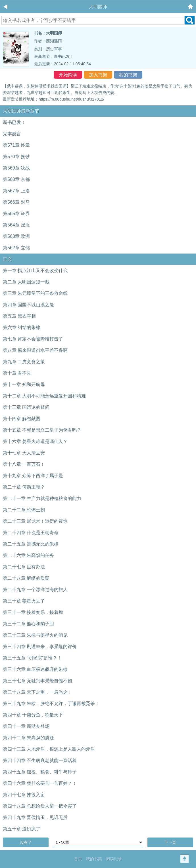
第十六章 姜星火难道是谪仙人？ (35, 441)
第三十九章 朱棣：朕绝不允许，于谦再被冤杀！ (51, 703)
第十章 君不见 (17, 373)
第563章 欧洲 (16, 236)
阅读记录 (114, 859)
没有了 (26, 842)
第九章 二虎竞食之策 (24, 362)
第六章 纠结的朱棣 (22, 327)
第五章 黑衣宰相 (19, 316)
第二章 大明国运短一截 (26, 282)
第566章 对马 (16, 202)
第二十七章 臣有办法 (24, 567)
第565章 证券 (16, 214)
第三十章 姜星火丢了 (24, 601)
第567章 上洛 (16, 191)
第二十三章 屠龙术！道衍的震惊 (35, 521)
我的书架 (128, 75)
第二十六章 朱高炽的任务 (28, 555)
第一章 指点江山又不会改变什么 (35, 270)
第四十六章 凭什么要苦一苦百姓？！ (40, 783)
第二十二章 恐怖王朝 (24, 510)
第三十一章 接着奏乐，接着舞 (33, 612)
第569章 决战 (16, 168)
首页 (78, 859)
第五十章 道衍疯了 (22, 829)
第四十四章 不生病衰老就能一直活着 (40, 760)
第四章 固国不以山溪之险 (28, 305)
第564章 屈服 (16, 225)
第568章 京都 (16, 179)
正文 (7, 259)
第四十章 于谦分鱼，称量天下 (33, 715)
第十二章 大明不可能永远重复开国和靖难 (44, 396)
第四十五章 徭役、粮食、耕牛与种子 (40, 772)
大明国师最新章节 (21, 111)
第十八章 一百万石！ (24, 464)
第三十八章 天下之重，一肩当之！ (37, 692)
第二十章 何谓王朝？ (24, 487)
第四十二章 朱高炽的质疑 (28, 738)
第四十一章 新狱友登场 (26, 726)
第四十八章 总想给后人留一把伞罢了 (40, 806)
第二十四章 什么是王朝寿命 (31, 533)
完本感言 (12, 134)
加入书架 (98, 75)
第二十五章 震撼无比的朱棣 (31, 544)
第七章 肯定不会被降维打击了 (33, 339)
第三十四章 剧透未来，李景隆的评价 (40, 647)
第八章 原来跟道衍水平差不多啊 (35, 350)
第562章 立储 (16, 248)
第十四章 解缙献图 (22, 419)
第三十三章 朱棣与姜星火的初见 (35, 635)
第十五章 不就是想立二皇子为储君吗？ (42, 430)
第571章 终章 (16, 145)
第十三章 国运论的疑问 (26, 407)
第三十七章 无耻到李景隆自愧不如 (37, 681)
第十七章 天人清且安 (24, 453)
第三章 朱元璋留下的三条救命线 (35, 293)
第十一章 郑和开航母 (24, 384)
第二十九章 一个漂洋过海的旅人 (35, 590)
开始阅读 (68, 75)
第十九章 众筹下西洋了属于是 (33, 476)
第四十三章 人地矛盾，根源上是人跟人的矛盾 (49, 749)
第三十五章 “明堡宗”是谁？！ (32, 658)
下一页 (170, 842)
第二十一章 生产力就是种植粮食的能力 (42, 498)
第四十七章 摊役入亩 (24, 795)
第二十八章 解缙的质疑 (26, 578)
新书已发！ (64, 56)
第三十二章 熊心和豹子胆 (28, 624)
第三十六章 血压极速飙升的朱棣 (35, 669)
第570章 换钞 (16, 157)
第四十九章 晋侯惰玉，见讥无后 (35, 817)
